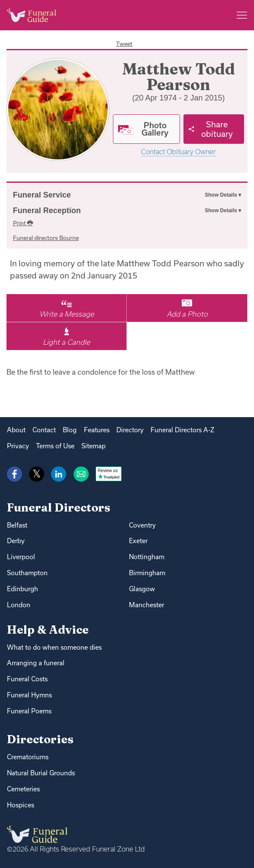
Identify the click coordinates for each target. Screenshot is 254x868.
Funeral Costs (27, 679)
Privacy (18, 446)
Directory (130, 430)
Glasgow (142, 589)
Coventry (142, 525)
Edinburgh (23, 589)
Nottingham (147, 557)
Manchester (146, 605)
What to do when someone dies (54, 647)
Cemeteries (23, 789)
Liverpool (21, 557)
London (19, 605)
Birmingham (147, 573)
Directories (40, 739)
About (16, 430)
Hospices (21, 805)
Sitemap (93, 446)
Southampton (27, 573)
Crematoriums (28, 757)
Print (23, 223)
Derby (16, 541)
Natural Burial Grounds (41, 773)
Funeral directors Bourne (46, 238)
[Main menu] (242, 15)
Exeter (138, 541)
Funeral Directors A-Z (182, 430)
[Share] (214, 129)
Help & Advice (48, 630)
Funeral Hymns (29, 695)
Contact (44, 430)
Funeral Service (42, 195)
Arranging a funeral (36, 663)
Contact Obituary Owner (178, 152)
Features (97, 430)
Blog (70, 430)
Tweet (124, 44)
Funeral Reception (47, 211)
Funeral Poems (29, 711)
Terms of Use (55, 446)
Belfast (17, 525)
